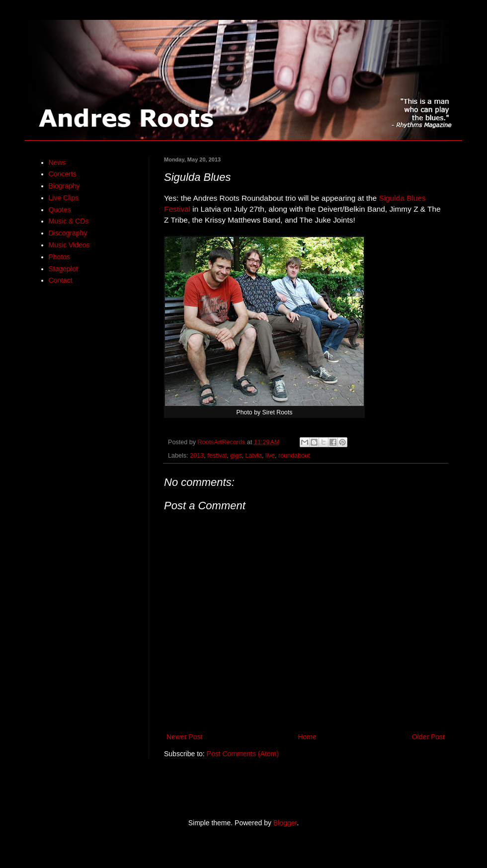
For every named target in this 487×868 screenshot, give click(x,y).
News (57, 162)
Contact (61, 280)
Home (307, 737)
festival (217, 456)
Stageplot (63, 269)
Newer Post (184, 737)
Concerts (63, 174)
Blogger (285, 823)
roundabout (294, 456)
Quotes (60, 210)
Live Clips (64, 198)
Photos (60, 257)
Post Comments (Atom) (243, 754)
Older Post (428, 737)
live (270, 456)
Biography (64, 186)
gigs (236, 456)
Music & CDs (69, 221)
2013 (197, 456)
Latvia (253, 456)
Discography (68, 233)
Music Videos (69, 245)
